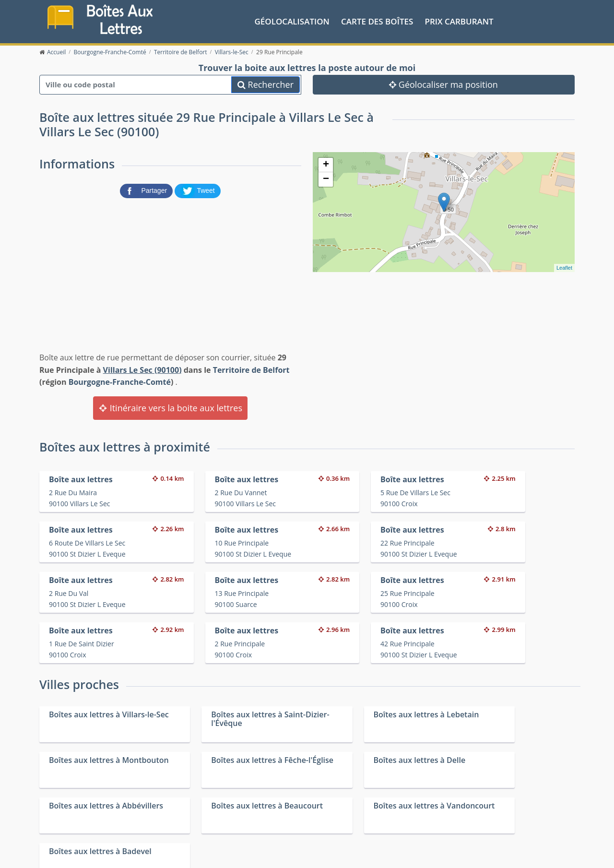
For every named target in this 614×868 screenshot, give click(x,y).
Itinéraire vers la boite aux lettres (170, 407)
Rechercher (266, 84)
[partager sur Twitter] (198, 190)
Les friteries (319, 820)
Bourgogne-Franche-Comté (120, 382)
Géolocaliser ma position (443, 84)
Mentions (183, 853)
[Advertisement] (170, 273)
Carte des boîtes (377, 21)
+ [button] (326, 165)
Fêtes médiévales (462, 820)
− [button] (326, 179)
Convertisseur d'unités (470, 808)
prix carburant (459, 21)
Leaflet (564, 267)
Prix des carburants (332, 808)
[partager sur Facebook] (147, 190)
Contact (155, 853)
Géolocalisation (292, 21)
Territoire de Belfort (251, 369)
